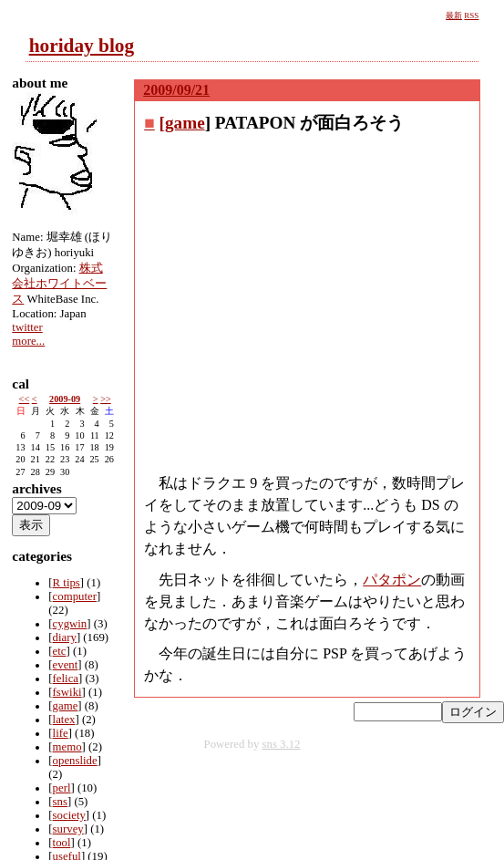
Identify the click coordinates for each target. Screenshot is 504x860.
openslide (75, 761)
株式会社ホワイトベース (59, 284)
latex (64, 720)
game (185, 123)
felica (66, 679)
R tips (67, 583)
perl (62, 788)
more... (28, 341)
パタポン (392, 580)
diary (65, 637)
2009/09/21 (176, 90)
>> (106, 399)
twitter (27, 327)
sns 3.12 (282, 744)
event (66, 665)
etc (60, 651)
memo (67, 747)
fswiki (67, 692)
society (69, 815)
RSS (471, 16)
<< (25, 399)
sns (60, 802)
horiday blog (82, 46)
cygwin (70, 624)
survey (68, 829)
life (61, 733)
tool (62, 843)
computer (75, 596)
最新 (454, 16)
